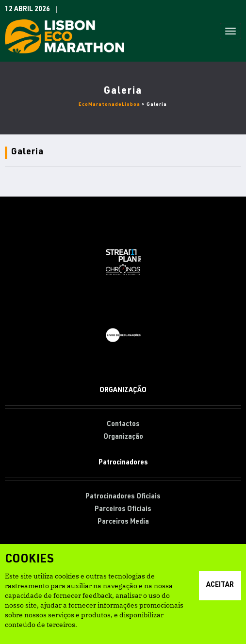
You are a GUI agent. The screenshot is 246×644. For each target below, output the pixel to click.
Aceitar (220, 585)
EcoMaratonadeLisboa (109, 105)
